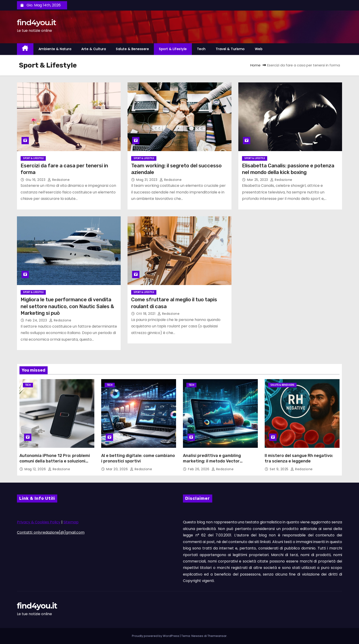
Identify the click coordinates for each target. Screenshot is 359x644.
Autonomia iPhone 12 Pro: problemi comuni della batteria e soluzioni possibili (55, 461)
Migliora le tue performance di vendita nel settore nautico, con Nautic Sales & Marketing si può (67, 306)
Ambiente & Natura (55, 49)
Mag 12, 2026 (36, 469)
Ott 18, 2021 (146, 314)
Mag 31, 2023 (147, 180)
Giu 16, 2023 (36, 180)
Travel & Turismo (230, 49)
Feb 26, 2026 (199, 469)
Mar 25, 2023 (258, 180)
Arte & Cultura (94, 49)
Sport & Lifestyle (173, 49)
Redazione (59, 180)
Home (255, 65)
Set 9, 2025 (280, 469)
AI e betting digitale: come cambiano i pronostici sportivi (138, 458)
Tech (201, 49)
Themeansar (217, 636)
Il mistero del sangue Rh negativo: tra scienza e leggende (299, 458)
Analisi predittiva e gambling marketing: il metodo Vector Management (212, 461)
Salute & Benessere (132, 49)
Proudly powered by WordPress (156, 636)
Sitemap (71, 522)
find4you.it (36, 22)
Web (259, 49)
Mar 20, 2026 (118, 469)
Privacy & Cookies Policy (39, 522)
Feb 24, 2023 (37, 320)
